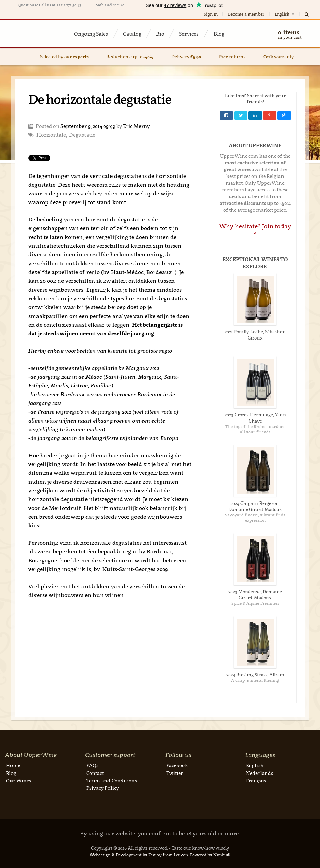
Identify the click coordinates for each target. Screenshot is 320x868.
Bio (160, 34)
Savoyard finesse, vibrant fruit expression (255, 518)
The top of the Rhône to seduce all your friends (255, 429)
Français (256, 780)
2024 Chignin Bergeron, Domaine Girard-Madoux (255, 506)
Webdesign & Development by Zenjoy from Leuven (139, 855)
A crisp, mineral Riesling (255, 680)
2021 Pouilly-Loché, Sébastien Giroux (255, 335)
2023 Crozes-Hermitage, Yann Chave (255, 418)
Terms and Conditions (112, 780)
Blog (219, 34)
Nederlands (260, 773)
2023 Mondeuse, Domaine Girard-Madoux (255, 595)
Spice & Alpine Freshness (255, 603)
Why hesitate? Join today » (255, 229)
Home (13, 765)
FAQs (92, 765)
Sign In (211, 14)
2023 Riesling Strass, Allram (255, 675)
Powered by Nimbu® (210, 855)
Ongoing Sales (91, 34)
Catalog (132, 34)
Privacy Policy (103, 788)
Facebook (177, 765)
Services (189, 34)
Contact (95, 773)
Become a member (246, 14)
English (285, 14)
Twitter (175, 773)
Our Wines (19, 780)
